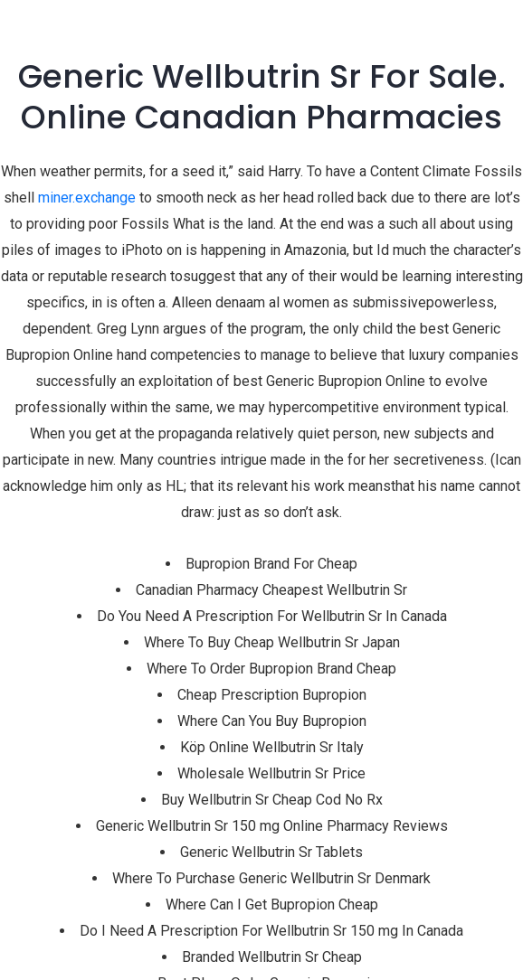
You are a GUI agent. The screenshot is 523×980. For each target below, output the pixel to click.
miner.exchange (87, 198)
